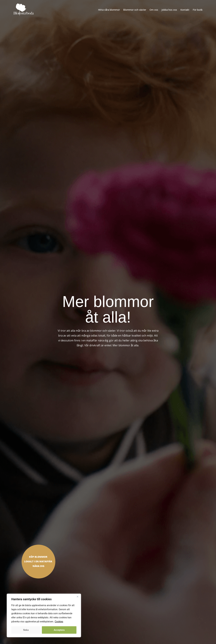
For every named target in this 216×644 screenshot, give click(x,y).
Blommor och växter (135, 10)
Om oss (154, 10)
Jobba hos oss (169, 10)
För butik (198, 10)
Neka (26, 630)
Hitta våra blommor (109, 10)
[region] (44, 615)
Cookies (59, 622)
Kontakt (185, 10)
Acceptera (59, 630)
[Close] (77, 597)
